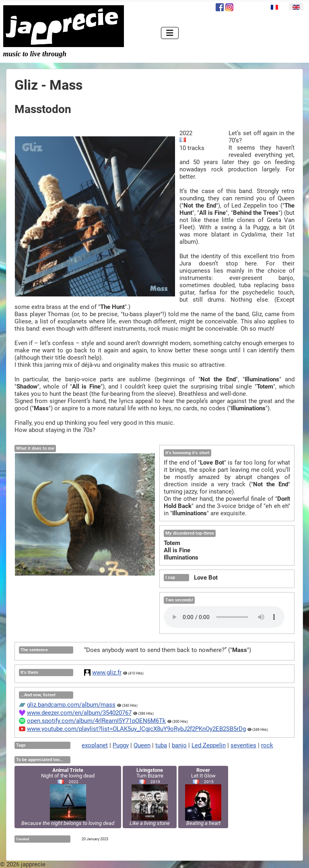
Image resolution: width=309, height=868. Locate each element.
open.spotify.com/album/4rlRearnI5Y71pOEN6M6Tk (96, 721)
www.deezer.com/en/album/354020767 (79, 713)
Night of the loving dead (68, 797)
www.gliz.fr (107, 673)
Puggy (121, 745)
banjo (179, 745)
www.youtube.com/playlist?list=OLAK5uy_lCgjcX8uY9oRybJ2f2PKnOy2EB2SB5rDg (136, 729)
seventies (243, 745)
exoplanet (95, 745)
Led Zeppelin (209, 745)
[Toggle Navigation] (170, 33)
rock (267, 745)
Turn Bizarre (150, 797)
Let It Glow (203, 797)
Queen (142, 745)
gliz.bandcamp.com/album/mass (71, 705)
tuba (161, 745)
